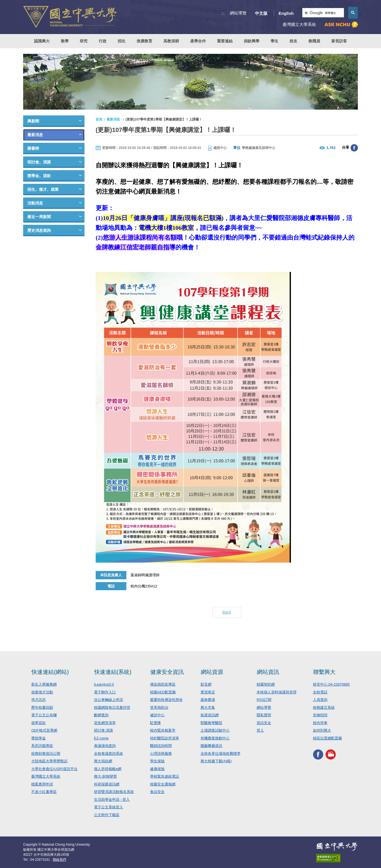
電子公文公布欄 (44, 715)
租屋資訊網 (210, 715)
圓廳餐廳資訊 (211, 746)
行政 (103, 41)
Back (227, 612)
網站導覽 (238, 13)
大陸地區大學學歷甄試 (49, 761)
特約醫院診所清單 (165, 738)
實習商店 (208, 692)
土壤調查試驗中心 (215, 730)
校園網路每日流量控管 (112, 707)
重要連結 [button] (225, 41)
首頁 (99, 119)
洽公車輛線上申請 (108, 700)
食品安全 (157, 792)
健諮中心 (157, 715)
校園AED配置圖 (163, 692)
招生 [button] (122, 41)
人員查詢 (320, 700)
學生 (274, 41)
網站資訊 (268, 672)
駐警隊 (155, 723)
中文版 (261, 13)
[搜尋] (323, 13)
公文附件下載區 (107, 815)
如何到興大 (322, 730)
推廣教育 (144, 41)
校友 (293, 41)
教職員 (314, 41)
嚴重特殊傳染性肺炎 (166, 700)
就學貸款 (38, 723)
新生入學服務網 (44, 684)
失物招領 (320, 715)
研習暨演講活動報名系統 (114, 792)
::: (223, 13)
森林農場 (208, 700)
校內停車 (320, 723)
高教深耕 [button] (171, 41)
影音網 (206, 684)
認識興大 (42, 41)
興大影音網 (331, 754)
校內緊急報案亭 (163, 730)
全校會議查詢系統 (108, 754)
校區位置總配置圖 (327, 738)
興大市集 (208, 707)
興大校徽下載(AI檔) (216, 761)
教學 (65, 41)
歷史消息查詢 (39, 230)
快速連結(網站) (50, 672)
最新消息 (35, 135)
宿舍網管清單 (105, 723)
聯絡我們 (59, 860)
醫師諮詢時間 (161, 746)
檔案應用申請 (42, 784)
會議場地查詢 (105, 746)
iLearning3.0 (104, 684)
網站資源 (212, 672)
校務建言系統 (324, 707)
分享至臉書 (354, 148)
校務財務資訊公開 (46, 754)
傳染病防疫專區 (163, 684)
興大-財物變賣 (105, 776)
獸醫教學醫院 (211, 723)
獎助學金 (38, 738)
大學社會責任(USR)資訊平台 (54, 769)
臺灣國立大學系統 (46, 776)
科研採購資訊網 (107, 784)
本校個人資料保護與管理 (277, 692)
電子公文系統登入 (108, 807)
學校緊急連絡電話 (165, 776)
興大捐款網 (103, 761)
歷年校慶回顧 (42, 707)
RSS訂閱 (264, 700)
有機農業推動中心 (215, 738)
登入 (260, 730)
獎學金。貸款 (39, 176)
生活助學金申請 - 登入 (112, 800)
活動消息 (35, 203)
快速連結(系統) (113, 672)
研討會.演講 (104, 730)
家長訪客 (339, 41)
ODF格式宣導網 (44, 730)
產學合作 (198, 41)
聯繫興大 (324, 672)
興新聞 (33, 121)
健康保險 (157, 769)
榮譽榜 (33, 148)
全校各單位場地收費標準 (220, 754)
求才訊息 (38, 700)
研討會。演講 (39, 162)
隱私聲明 (264, 715)
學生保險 (157, 761)
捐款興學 (252, 41)
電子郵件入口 (105, 692)
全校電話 (320, 692)
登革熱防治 (159, 707)
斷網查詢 (101, 715)
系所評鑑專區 (42, 746)
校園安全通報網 (163, 784)
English (286, 13)
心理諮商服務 (161, 754)
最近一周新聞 (39, 217)
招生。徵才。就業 (43, 189)
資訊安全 (264, 723)
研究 (84, 41)
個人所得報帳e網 (108, 769)
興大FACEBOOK (318, 754)
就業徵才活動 (42, 692)
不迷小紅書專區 (44, 792)
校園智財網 (266, 684)
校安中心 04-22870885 (331, 684)
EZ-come (101, 738)
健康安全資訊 (167, 672)
